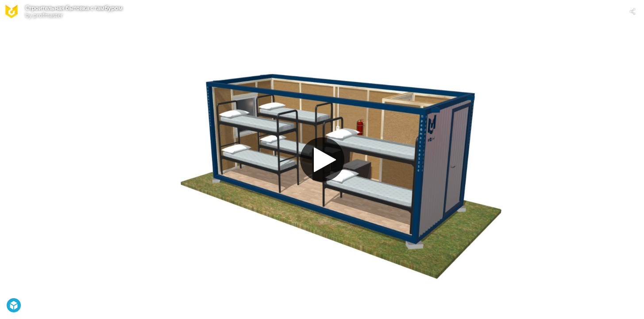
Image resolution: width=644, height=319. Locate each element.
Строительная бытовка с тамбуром (74, 8)
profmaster (48, 15)
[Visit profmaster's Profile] (12, 12)
